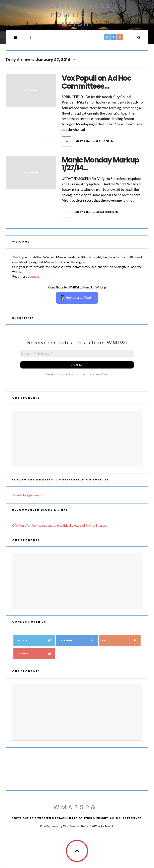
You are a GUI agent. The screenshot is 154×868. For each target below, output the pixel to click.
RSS (121, 640)
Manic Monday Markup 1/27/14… (100, 164)
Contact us (75, 374)
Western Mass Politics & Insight (77, 15)
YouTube (36, 653)
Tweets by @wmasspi (27, 495)
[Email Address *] (77, 353)
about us (34, 276)
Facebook (79, 640)
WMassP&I (77, 807)
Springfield (104, 141)
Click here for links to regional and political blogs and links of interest (59, 525)
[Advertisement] (77, 439)
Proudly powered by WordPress (58, 826)
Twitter (36, 640)
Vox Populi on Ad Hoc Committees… (96, 82)
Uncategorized (107, 212)
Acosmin (109, 826)
